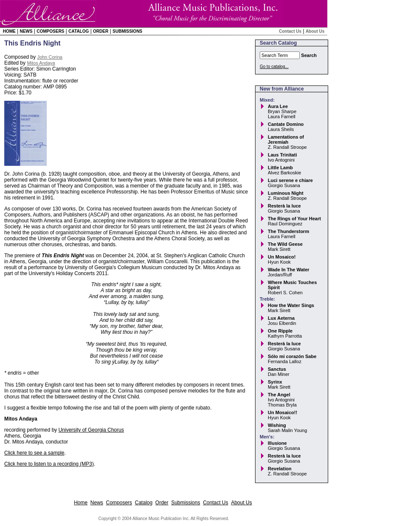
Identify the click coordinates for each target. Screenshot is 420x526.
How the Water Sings (291, 305)
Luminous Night (286, 193)
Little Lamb (280, 168)
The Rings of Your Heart (294, 219)
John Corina (50, 57)
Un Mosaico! (282, 257)
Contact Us (290, 31)
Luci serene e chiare (290, 180)
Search (309, 55)
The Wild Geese (285, 244)
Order (101, 31)
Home (9, 31)
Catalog (79, 31)
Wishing (277, 425)
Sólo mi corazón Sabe (292, 356)
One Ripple (280, 331)
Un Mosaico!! (282, 412)
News (26, 31)
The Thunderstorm (288, 231)
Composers (50, 31)
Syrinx (275, 382)
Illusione (277, 443)
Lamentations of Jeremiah (286, 139)
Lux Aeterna (281, 318)
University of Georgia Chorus (91, 430)
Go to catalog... (274, 67)
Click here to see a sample (34, 453)
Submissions (128, 31)
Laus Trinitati (282, 155)
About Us (315, 31)
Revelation (280, 469)
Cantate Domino (286, 124)
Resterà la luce (284, 206)
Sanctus (277, 369)
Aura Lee (278, 106)
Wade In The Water (289, 270)
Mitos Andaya (41, 63)
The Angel (279, 395)
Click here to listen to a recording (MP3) (49, 464)
